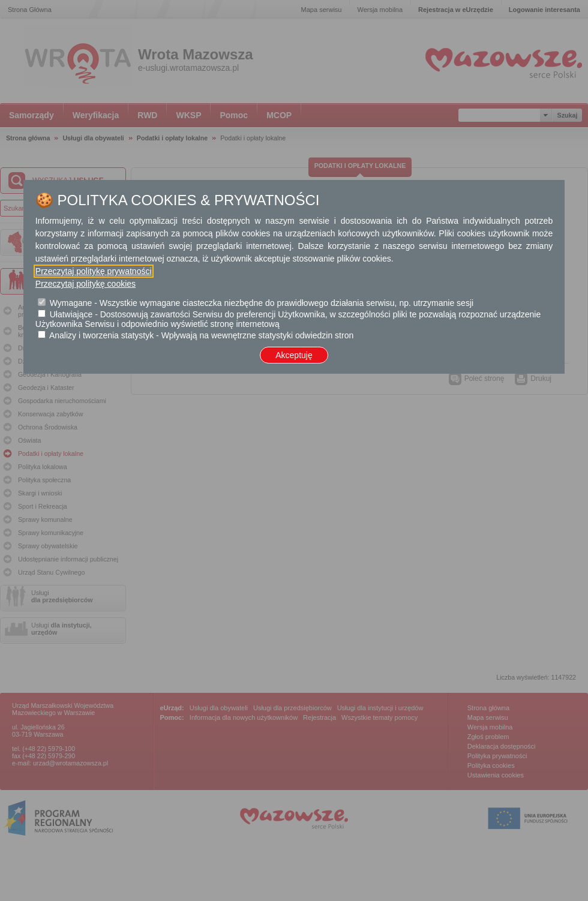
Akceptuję (294, 355)
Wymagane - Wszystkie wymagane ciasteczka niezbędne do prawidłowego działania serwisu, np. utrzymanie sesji (262, 303)
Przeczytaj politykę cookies (85, 284)
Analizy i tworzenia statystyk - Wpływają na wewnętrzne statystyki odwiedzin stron (201, 335)
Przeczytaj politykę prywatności (94, 271)
